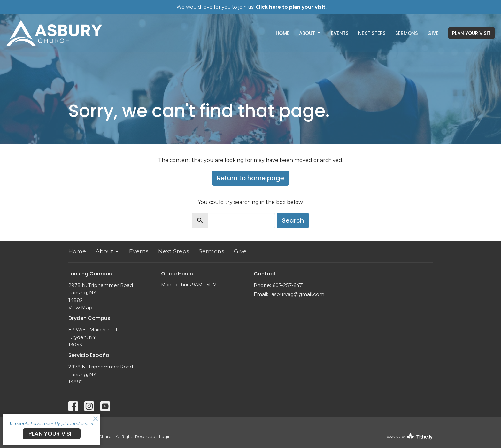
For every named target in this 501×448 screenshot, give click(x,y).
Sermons (407, 33)
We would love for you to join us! (251, 7)
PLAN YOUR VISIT (471, 33)
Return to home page (250, 178)
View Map (80, 308)
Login (165, 437)
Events (340, 33)
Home (283, 33)
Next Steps (372, 33)
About (310, 33)
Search (293, 220)
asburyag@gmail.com (298, 294)
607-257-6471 (288, 285)
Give (433, 33)
